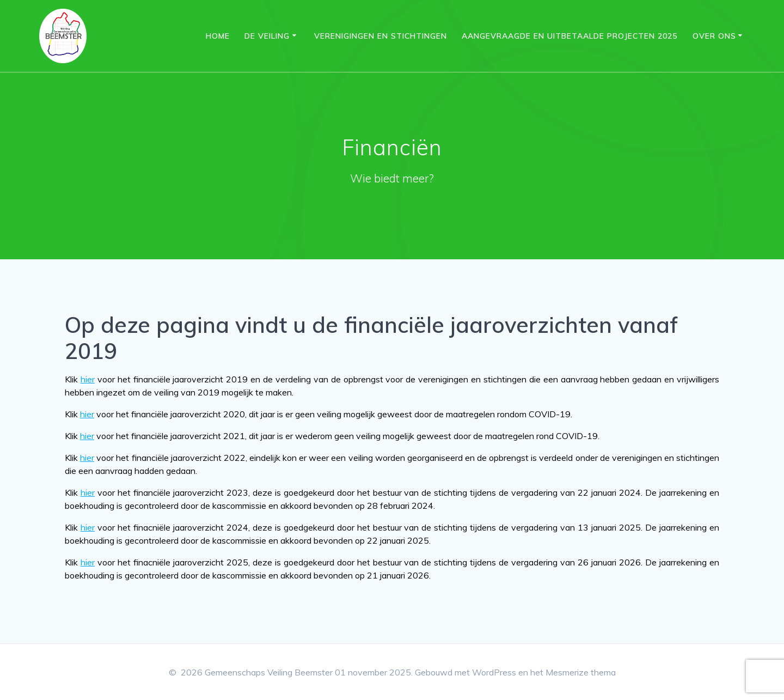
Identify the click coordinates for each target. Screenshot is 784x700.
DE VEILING (267, 36)
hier (88, 379)
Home (218, 36)
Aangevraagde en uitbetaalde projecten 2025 (569, 36)
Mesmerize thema (581, 672)
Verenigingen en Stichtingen (381, 36)
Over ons (714, 36)
